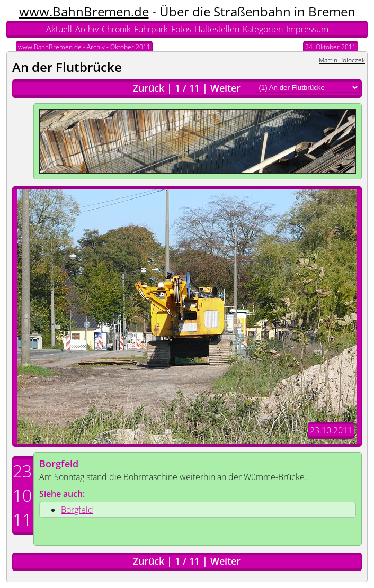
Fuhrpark (151, 29)
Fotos (181, 29)
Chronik (116, 29)
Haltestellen (217, 29)
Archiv (87, 29)
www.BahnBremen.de (84, 11)
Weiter (225, 88)
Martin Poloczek (342, 60)
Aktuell (59, 29)
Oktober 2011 (130, 47)
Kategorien (263, 29)
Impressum (307, 29)
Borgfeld (59, 464)
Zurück (149, 88)
